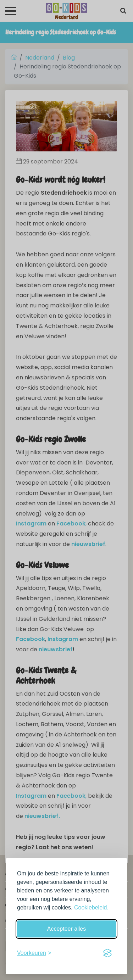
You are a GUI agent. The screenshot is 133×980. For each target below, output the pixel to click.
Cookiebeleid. (91, 907)
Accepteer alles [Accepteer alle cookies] (66, 929)
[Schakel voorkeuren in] (34, 953)
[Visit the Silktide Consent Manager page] (107, 953)
